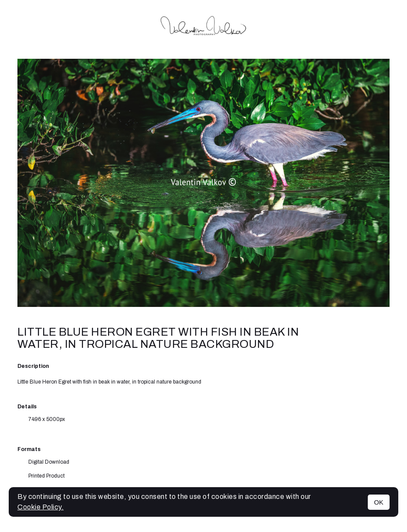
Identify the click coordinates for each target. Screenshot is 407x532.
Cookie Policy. (41, 507)
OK (379, 502)
